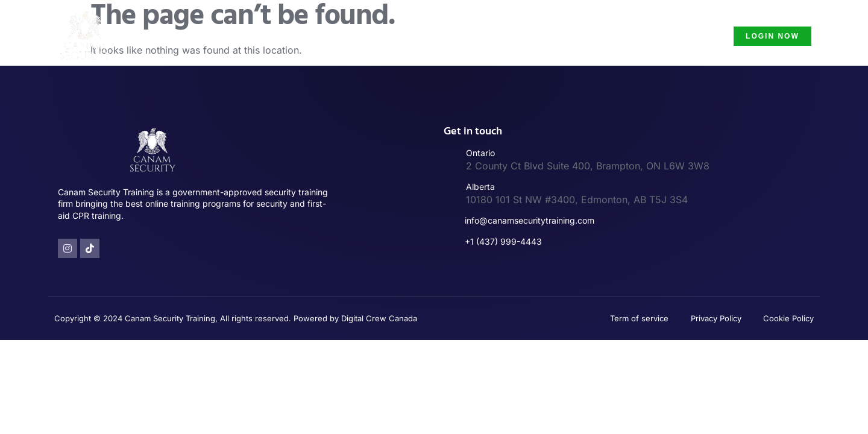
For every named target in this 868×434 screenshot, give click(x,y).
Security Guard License (533, 36)
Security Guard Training (409, 36)
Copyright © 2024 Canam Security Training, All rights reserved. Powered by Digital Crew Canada (236, 318)
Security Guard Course (654, 36)
